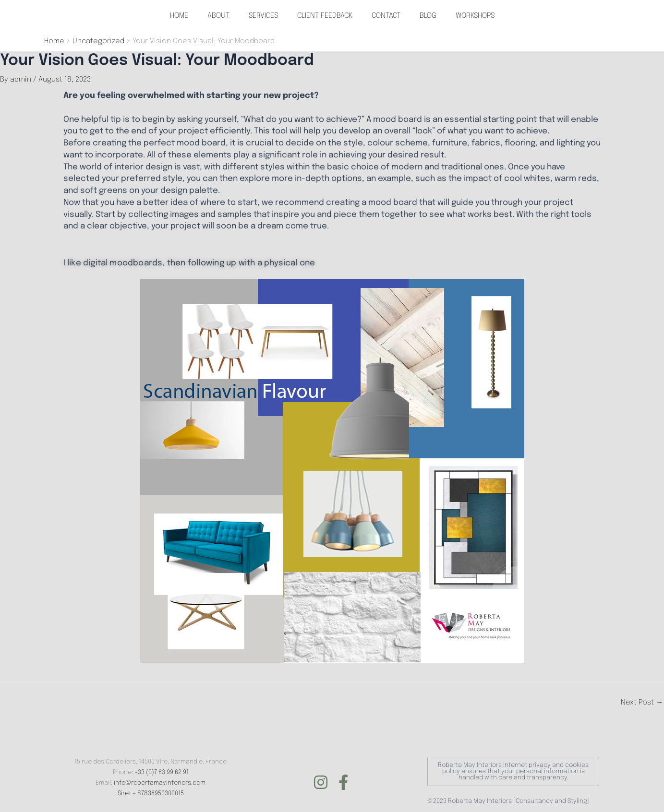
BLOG (428, 16)
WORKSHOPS (475, 16)
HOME (179, 16)
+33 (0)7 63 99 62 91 (162, 772)
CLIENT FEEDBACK (325, 16)
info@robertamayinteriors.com (160, 783)
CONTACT (386, 16)
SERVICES (263, 16)
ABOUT (218, 16)
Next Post (642, 703)
